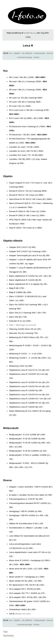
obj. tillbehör (27, 53)
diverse (50, 53)
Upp (5, 632)
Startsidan (9, 636)
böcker (37, 57)
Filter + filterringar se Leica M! (22, 325)
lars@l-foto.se (30, 33)
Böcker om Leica (23, 614)
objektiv (17, 53)
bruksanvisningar (25, 57)
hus (11, 53)
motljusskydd (40, 53)
